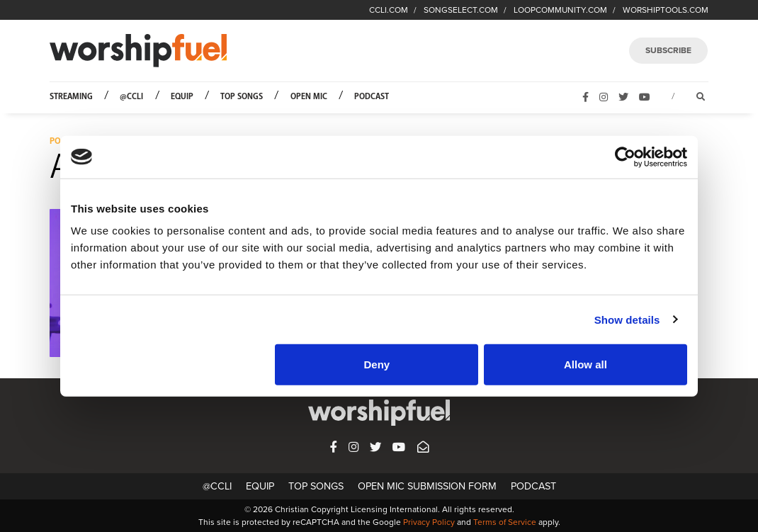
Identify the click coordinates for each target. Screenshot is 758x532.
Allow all (586, 364)
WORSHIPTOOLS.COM (666, 10)
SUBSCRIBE (668, 50)
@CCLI (131, 97)
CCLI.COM (389, 10)
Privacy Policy (429, 522)
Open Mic (309, 97)
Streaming (71, 97)
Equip (182, 97)
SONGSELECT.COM (461, 10)
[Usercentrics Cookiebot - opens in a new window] (625, 157)
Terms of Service (505, 522)
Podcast (372, 97)
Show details (627, 319)
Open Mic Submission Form (427, 486)
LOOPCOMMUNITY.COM (560, 10)
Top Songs (242, 97)
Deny (377, 364)
